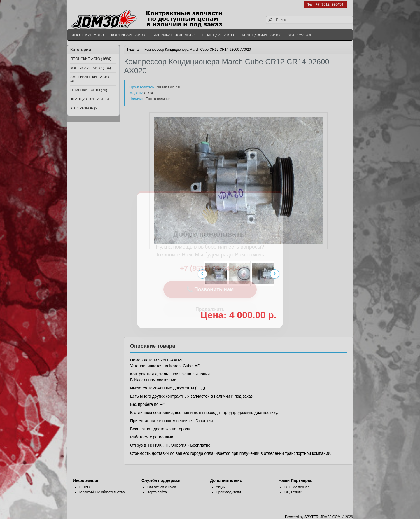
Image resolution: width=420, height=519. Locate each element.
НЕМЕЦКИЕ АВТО (218, 35)
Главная (134, 50)
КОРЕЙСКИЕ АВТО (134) (91, 68)
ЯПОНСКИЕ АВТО (88, 35)
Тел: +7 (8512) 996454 (325, 4)
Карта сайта (157, 492)
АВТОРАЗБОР (300, 35)
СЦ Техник (293, 492)
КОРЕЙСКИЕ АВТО (128, 35)
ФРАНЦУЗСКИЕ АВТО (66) (92, 99)
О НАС (84, 487)
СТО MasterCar (297, 487)
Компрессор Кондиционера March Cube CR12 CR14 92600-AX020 (198, 50)
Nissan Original (168, 87)
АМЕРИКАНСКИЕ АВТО (174, 35)
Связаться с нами (162, 487)
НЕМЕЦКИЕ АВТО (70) (89, 90)
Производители (228, 492)
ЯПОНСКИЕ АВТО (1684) (91, 59)
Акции (221, 487)
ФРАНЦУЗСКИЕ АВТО (261, 35)
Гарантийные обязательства (102, 492)
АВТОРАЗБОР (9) (84, 108)
